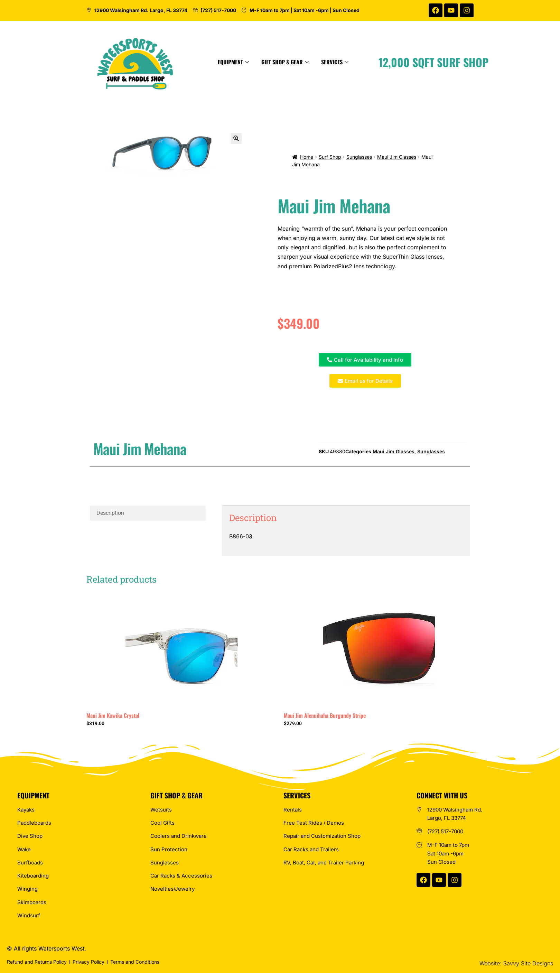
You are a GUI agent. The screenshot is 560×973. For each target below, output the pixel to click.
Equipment (272, 62)
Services (374, 62)
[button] (236, 138)
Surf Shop (330, 157)
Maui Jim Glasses (397, 157)
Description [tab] (110, 513)
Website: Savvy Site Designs (516, 963)
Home (307, 157)
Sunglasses (359, 157)
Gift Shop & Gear (324, 62)
